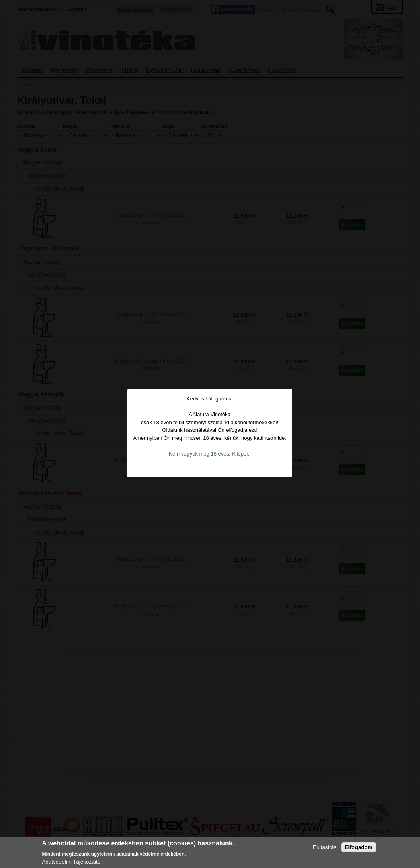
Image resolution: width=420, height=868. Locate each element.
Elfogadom (359, 847)
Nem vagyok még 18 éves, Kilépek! (210, 431)
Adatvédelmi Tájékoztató (72, 862)
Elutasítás (325, 847)
